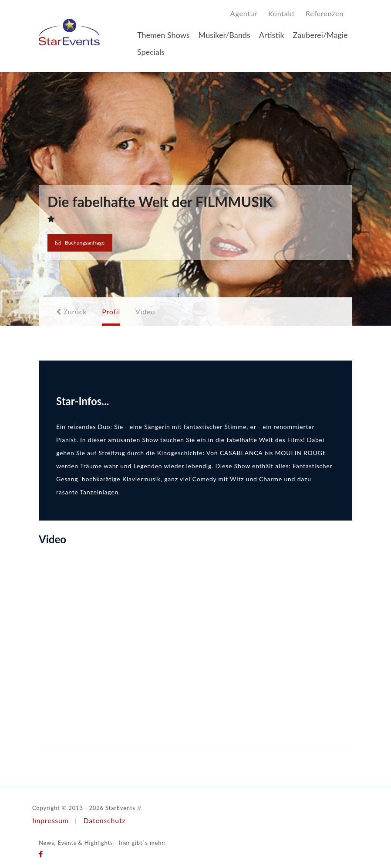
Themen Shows (163, 35)
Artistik (272, 35)
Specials (151, 52)
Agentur (244, 13)
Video (145, 311)
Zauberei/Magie (320, 35)
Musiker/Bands (224, 35)
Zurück (71, 311)
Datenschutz (104, 820)
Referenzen (325, 13)
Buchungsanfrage (80, 243)
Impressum (51, 820)
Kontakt (281, 13)
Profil (111, 311)
